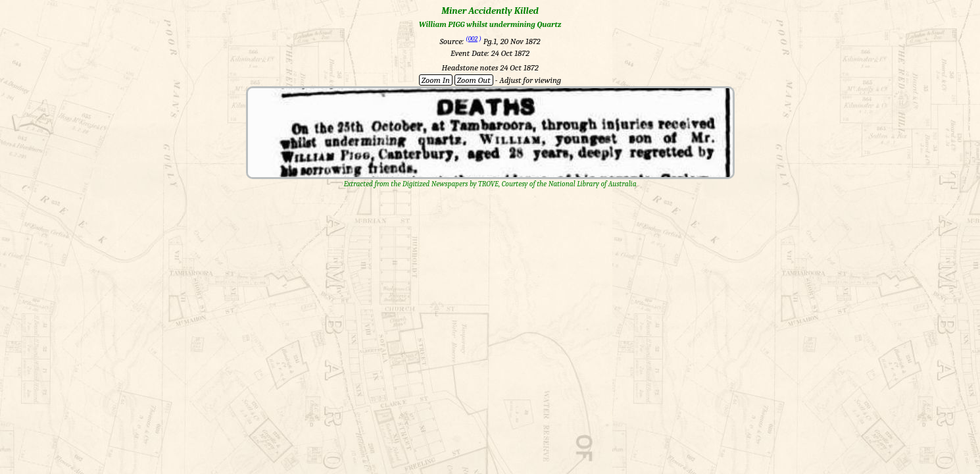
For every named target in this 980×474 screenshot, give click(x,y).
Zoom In (436, 80)
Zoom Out (474, 80)
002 (473, 39)
